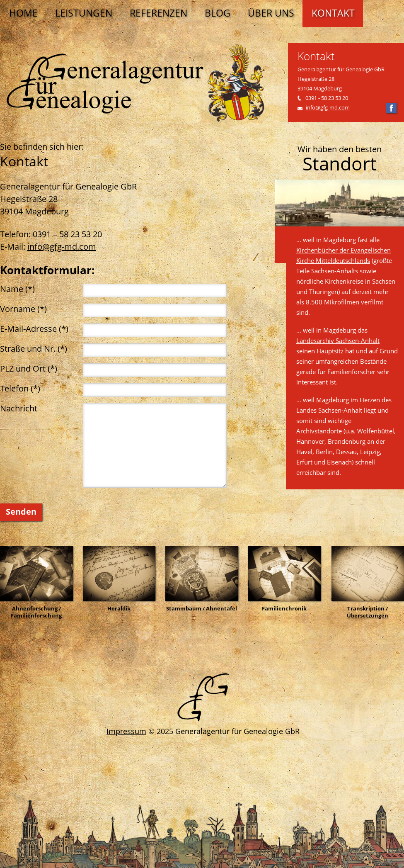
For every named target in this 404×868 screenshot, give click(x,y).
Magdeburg (333, 400)
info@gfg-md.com (328, 107)
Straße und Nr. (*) (34, 349)
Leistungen (84, 13)
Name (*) (17, 289)
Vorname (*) (23, 309)
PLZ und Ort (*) (29, 368)
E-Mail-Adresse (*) (34, 329)
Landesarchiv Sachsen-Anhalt (338, 340)
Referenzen (158, 13)
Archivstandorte (319, 431)
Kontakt (333, 13)
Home (23, 13)
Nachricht (19, 408)
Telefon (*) (20, 388)
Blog (218, 13)
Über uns (271, 13)
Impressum (126, 731)
